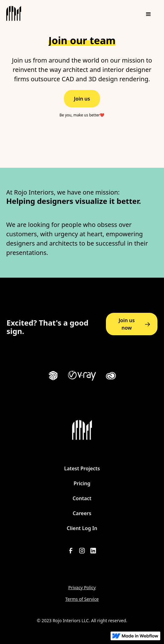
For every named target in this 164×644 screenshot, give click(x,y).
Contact (82, 498)
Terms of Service (82, 599)
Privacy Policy (82, 588)
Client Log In (82, 528)
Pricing (82, 483)
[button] (148, 14)
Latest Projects (82, 468)
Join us (82, 99)
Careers (82, 513)
